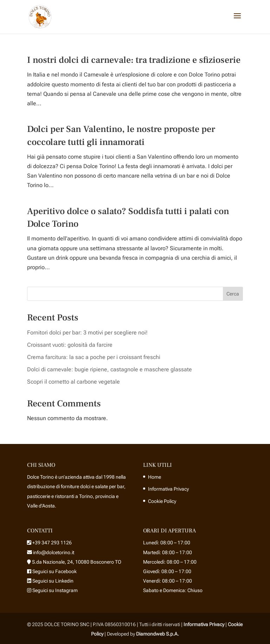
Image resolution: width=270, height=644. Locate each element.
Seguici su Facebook (54, 571)
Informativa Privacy (168, 489)
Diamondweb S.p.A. (157, 634)
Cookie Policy (162, 501)
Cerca (233, 294)
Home (155, 477)
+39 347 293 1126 (52, 543)
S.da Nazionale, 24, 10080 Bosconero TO (77, 562)
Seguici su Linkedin (52, 581)
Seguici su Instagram (54, 590)
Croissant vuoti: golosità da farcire (70, 345)
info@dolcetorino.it (53, 552)
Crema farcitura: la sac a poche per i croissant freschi (94, 357)
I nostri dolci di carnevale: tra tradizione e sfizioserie (134, 60)
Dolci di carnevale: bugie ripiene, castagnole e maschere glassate (110, 369)
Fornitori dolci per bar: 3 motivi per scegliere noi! (87, 333)
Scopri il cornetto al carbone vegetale (73, 382)
